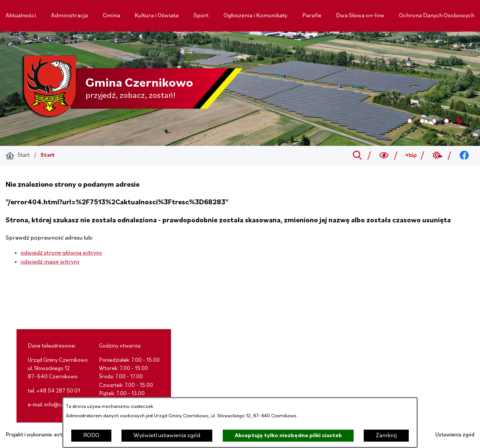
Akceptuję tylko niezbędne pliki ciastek (288, 436)
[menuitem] (21, 16)
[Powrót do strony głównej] (18, 156)
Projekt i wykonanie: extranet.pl (43, 435)
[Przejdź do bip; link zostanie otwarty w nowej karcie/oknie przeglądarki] (411, 156)
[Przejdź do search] (357, 156)
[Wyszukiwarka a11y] (384, 156)
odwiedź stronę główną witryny (61, 253)
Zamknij (386, 436)
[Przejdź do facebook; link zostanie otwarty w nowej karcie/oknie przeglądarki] (464, 156)
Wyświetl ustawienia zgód (167, 436)
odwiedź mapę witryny (50, 262)
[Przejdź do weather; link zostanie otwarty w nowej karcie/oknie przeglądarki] (437, 156)
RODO (91, 436)
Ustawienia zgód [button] (455, 435)
